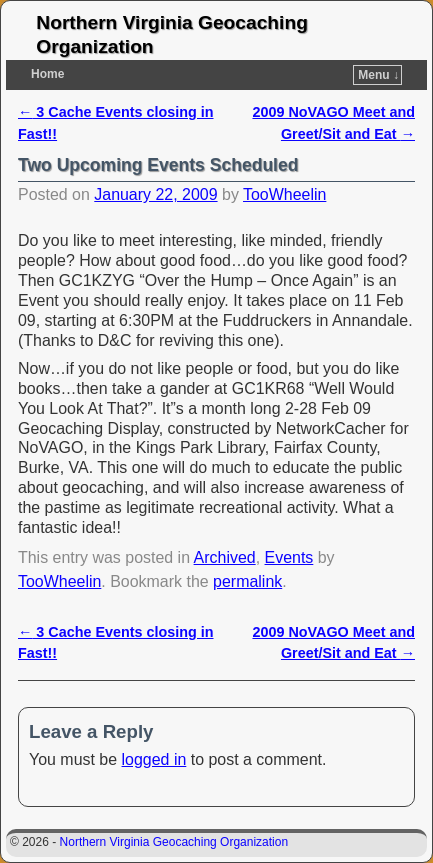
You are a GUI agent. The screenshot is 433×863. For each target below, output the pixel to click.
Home (47, 74)
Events (289, 557)
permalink (247, 581)
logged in (154, 759)
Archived (225, 557)
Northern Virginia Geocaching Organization (174, 842)
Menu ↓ (378, 75)
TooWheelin (284, 194)
